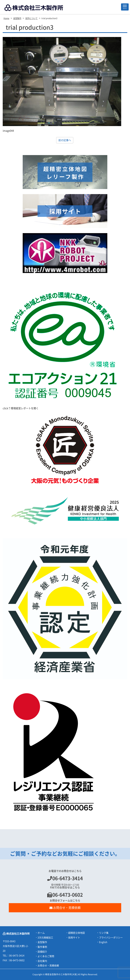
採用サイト (74, 938)
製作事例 (42, 947)
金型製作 (42, 942)
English (103, 942)
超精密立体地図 (77, 933)
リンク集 (104, 933)
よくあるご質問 (46, 956)
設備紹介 (42, 952)
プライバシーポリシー (111, 938)
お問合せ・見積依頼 (65, 908)
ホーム (41, 933)
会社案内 (42, 961)
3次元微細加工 (45, 938)
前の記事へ (65, 140)
